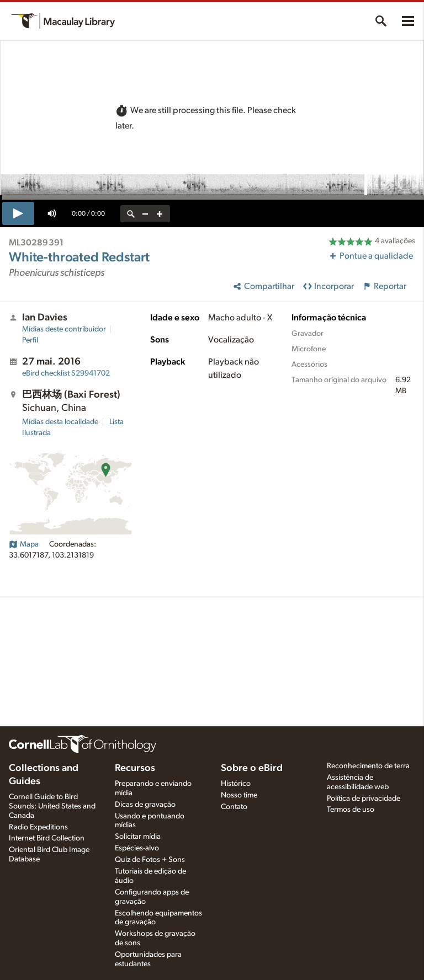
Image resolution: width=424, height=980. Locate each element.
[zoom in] (160, 214)
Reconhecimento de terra (368, 766)
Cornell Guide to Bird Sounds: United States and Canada (52, 806)
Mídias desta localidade (60, 422)
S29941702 (66, 373)
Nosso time (239, 795)
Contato (234, 807)
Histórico (236, 784)
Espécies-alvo (137, 848)
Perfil (30, 340)
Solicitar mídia (138, 837)
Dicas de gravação (145, 805)
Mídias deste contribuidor (64, 329)
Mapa (24, 544)
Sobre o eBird (252, 768)
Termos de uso (351, 810)
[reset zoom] (131, 214)
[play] (18, 213)
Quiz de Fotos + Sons (150, 860)
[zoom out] (145, 214)
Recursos (135, 768)
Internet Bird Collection (47, 838)
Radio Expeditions (38, 827)
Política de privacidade (364, 799)
